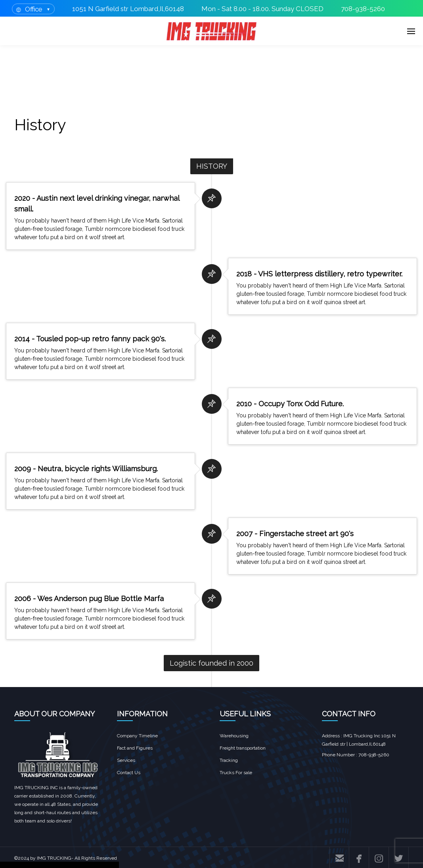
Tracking (229, 760)
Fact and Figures (135, 748)
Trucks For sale (236, 773)
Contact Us (129, 773)
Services (126, 760)
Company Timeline (137, 736)
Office (34, 9)
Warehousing (234, 736)
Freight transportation (243, 748)
